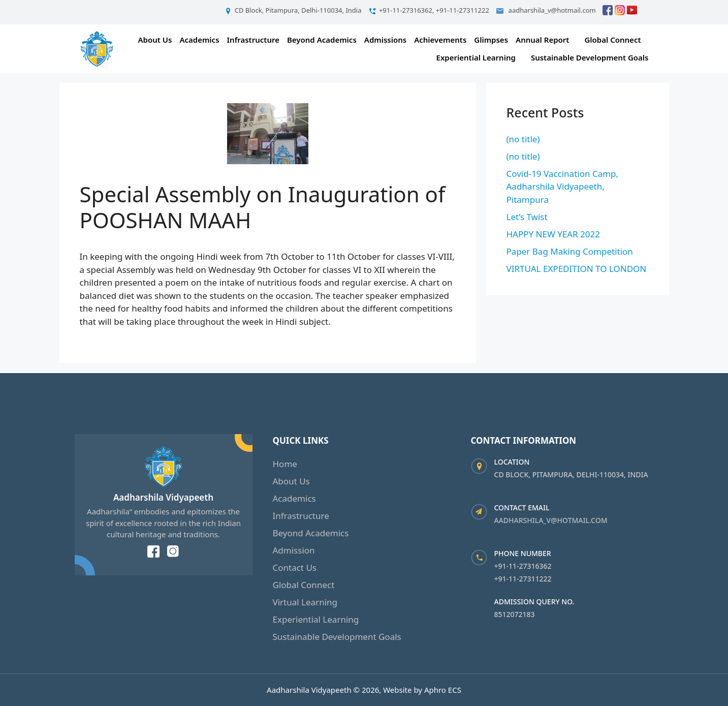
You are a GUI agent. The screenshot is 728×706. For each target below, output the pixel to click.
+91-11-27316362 (523, 566)
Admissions (385, 40)
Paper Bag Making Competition (570, 251)
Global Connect (612, 40)
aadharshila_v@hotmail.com (551, 520)
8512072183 (515, 614)
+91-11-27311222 (523, 579)
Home (285, 464)
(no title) (523, 139)
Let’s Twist (527, 217)
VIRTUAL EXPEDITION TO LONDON (577, 269)
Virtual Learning (305, 602)
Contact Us (295, 567)
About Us (155, 40)
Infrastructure (253, 40)
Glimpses (491, 40)
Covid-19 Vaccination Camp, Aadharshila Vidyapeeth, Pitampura (563, 187)
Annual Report (542, 40)
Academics (199, 40)
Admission (294, 550)
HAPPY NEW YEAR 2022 (553, 234)
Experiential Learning (476, 57)
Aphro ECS (443, 690)
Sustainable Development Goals (590, 57)
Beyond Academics (322, 40)
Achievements (440, 40)
